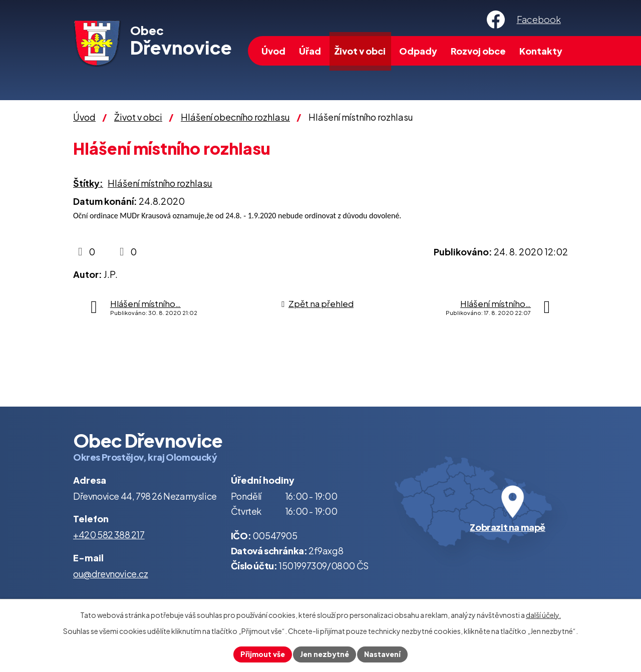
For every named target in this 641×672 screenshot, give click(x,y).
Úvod (273, 51)
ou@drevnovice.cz (111, 574)
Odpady (418, 51)
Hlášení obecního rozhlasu (235, 117)
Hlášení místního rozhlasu (160, 183)
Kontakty (541, 51)
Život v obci (360, 51)
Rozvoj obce (478, 51)
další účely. (543, 615)
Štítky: (88, 183)
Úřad (310, 51)
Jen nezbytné (325, 654)
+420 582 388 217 (109, 535)
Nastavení (382, 654)
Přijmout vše (263, 654)
